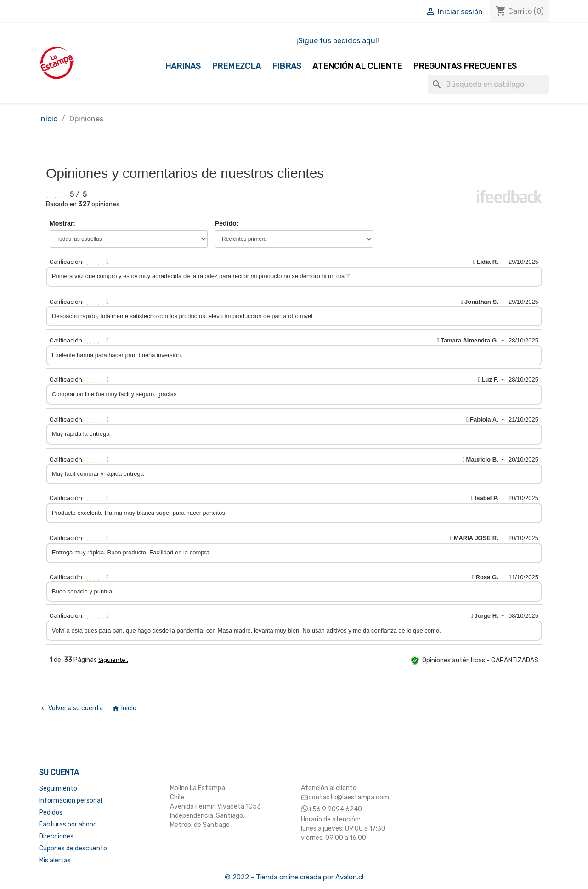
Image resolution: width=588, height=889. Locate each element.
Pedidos (51, 812)
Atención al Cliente (357, 66)
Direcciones (56, 836)
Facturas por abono (68, 824)
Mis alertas (55, 860)
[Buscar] (488, 85)
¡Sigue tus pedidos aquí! (338, 41)
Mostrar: (62, 223)
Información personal (71, 801)
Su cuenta (59, 772)
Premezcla (236, 66)
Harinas (183, 66)
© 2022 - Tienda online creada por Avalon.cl (294, 877)
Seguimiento (58, 789)
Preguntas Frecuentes (465, 66)
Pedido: (227, 223)
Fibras (287, 66)
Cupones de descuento (73, 848)
